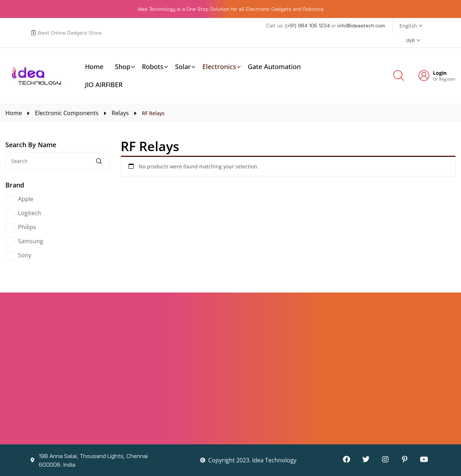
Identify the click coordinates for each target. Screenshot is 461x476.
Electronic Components (67, 113)
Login (440, 73)
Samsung (31, 241)
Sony (25, 255)
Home (14, 113)
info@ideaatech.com (361, 26)
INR (411, 40)
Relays (120, 113)
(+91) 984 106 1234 (308, 26)
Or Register (444, 79)
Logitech (30, 213)
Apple (26, 199)
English (408, 26)
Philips (27, 227)
